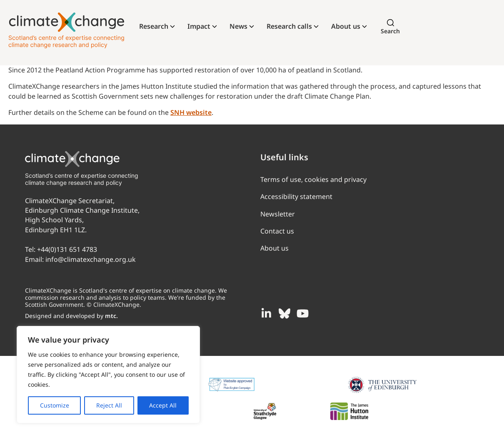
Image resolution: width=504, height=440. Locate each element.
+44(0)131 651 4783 (67, 249)
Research (154, 26)
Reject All (109, 405)
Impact (199, 26)
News (238, 26)
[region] (108, 375)
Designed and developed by (71, 316)
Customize (55, 405)
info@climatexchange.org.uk (91, 259)
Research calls (289, 26)
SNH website (191, 112)
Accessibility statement (296, 196)
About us (346, 26)
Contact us (277, 231)
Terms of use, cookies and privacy (313, 179)
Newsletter (278, 214)
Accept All (163, 405)
